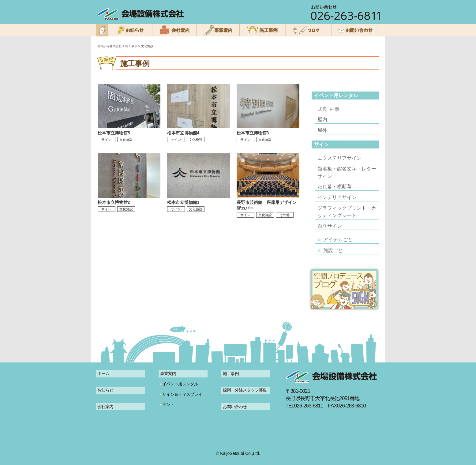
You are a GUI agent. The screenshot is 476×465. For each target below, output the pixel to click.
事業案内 (168, 373)
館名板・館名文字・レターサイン (347, 172)
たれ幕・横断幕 (335, 187)
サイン (321, 144)
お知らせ (105, 390)
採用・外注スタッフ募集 (245, 390)
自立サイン (330, 226)
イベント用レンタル (336, 95)
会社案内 (105, 407)
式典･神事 (328, 109)
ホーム (103, 373)
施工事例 (231, 373)
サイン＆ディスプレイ (182, 394)
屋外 (322, 130)
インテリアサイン (337, 197)
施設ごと (331, 250)
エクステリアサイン (339, 158)
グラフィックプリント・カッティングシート (347, 212)
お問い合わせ (235, 407)
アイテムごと (335, 240)
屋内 (322, 120)
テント (168, 404)
